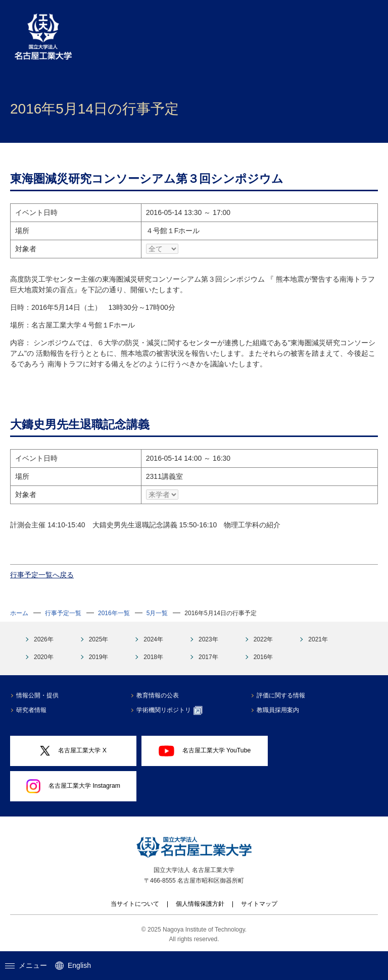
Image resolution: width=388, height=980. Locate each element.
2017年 (208, 657)
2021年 (318, 639)
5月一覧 (157, 613)
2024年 (153, 639)
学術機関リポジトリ (169, 711)
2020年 (44, 657)
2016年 (263, 657)
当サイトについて (135, 904)
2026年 (44, 639)
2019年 (99, 657)
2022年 (263, 639)
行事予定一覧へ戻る (42, 575)
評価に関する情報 (281, 695)
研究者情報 (31, 710)
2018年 (153, 657)
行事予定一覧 (63, 613)
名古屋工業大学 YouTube (205, 751)
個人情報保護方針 (200, 904)
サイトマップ (259, 904)
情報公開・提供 (37, 695)
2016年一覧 (114, 613)
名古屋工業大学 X (73, 751)
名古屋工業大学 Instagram (73, 786)
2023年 (208, 639)
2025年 (99, 639)
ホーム (19, 613)
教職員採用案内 (278, 710)
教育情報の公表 (158, 695)
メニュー (26, 965)
